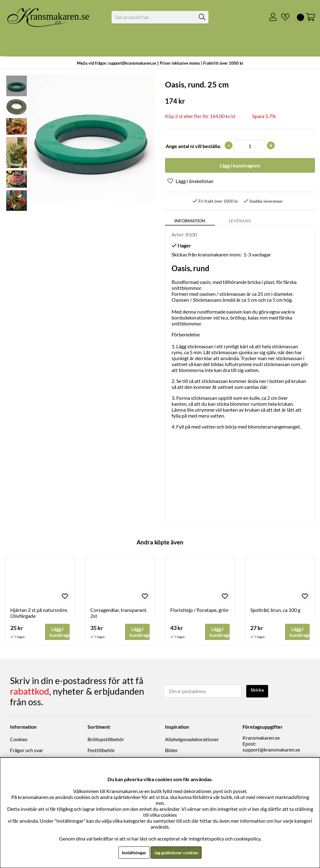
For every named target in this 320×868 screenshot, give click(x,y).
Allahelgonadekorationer (192, 740)
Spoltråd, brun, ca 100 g (275, 611)
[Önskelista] (283, 17)
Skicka (259, 691)
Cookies (19, 740)
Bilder (171, 751)
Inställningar (131, 852)
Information (190, 222)
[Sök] (160, 17)
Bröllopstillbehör (106, 740)
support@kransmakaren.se (271, 750)
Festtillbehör (101, 751)
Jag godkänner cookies (178, 852)
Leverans (240, 222)
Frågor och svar (27, 751)
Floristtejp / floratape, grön (199, 611)
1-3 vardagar (257, 256)
